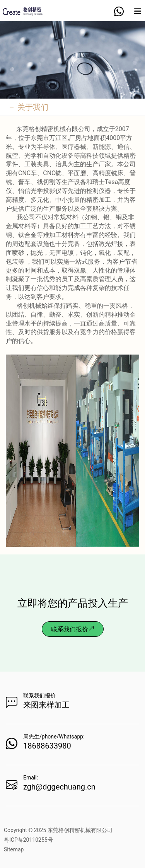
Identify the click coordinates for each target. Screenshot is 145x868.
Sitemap (14, 849)
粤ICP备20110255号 (28, 840)
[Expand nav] (137, 14)
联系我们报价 (73, 629)
